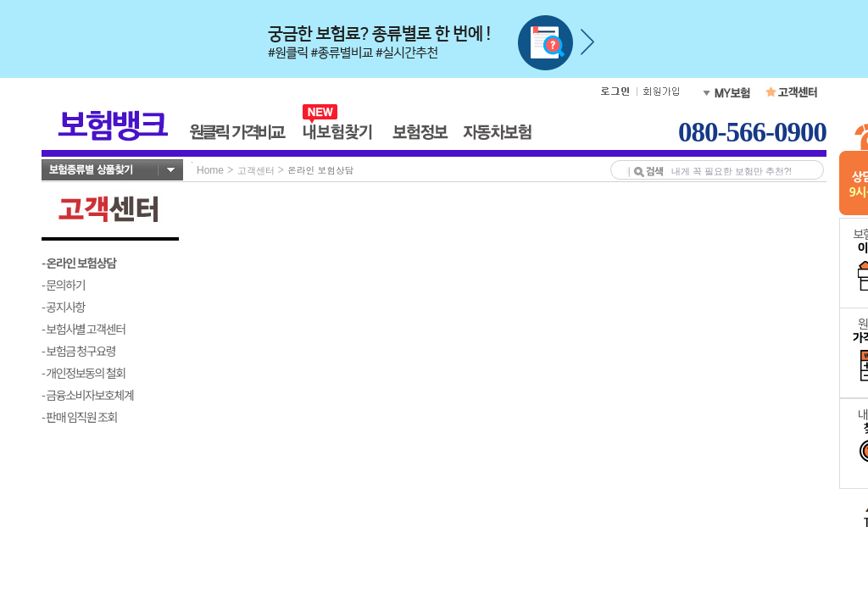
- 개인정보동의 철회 (83, 373)
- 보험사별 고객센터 (83, 329)
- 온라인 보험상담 (79, 263)
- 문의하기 (63, 285)
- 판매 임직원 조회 (79, 417)
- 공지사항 (63, 307)
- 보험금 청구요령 (78, 351)
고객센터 (256, 170)
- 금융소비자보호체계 (88, 395)
